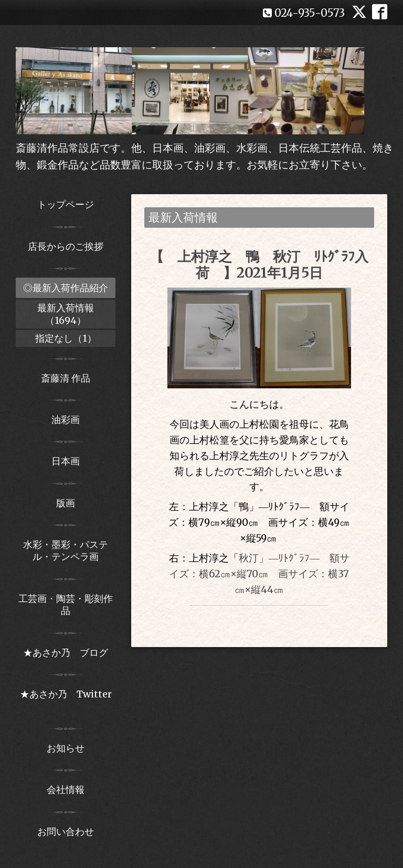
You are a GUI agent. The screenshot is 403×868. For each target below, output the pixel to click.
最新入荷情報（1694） (66, 314)
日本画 (66, 461)
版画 (66, 503)
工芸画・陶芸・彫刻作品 (66, 605)
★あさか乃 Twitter (66, 700)
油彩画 (66, 420)
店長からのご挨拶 (66, 246)
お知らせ (66, 748)
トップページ (66, 204)
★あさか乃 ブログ (69, 653)
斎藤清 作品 (66, 378)
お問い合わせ (66, 832)
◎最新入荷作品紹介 (66, 288)
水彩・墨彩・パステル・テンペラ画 (66, 551)
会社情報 (66, 790)
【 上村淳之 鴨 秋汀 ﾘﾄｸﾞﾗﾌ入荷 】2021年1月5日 (259, 264)
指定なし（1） (66, 338)
